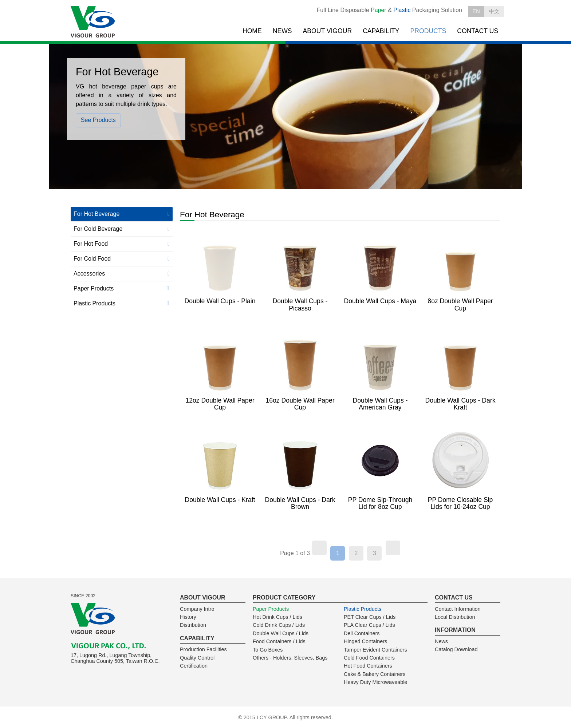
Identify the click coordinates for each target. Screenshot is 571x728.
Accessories (89, 274)
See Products (98, 120)
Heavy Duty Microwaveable (375, 682)
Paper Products (94, 288)
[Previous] (319, 548)
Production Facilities (203, 649)
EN (476, 11)
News (441, 641)
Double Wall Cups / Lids (281, 633)
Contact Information (458, 609)
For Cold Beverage (98, 229)
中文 (494, 11)
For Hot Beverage (97, 214)
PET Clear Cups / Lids (370, 617)
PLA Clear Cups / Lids (369, 625)
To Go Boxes (268, 650)
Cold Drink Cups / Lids (279, 625)
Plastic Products (94, 303)
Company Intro (197, 609)
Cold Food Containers (369, 658)
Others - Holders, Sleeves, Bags (290, 658)
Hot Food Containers (368, 666)
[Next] (393, 548)
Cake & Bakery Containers (375, 674)
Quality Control (197, 658)
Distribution (193, 625)
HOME (252, 31)
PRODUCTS (428, 31)
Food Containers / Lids (279, 641)
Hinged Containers (365, 641)
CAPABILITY (381, 31)
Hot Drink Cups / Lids (277, 617)
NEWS (282, 31)
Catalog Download (456, 649)
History (188, 617)
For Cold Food (92, 259)
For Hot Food (91, 244)
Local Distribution (455, 617)
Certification (194, 666)
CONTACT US (478, 31)
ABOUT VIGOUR (328, 31)
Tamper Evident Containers (375, 650)
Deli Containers (362, 633)
